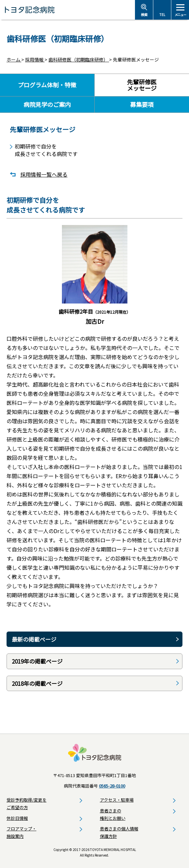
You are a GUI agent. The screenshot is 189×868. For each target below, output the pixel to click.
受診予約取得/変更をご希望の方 (27, 804)
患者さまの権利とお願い (113, 814)
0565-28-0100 (112, 786)
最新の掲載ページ (34, 639)
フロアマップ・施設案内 (21, 832)
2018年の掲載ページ (37, 683)
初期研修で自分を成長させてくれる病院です (46, 150)
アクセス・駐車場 (117, 800)
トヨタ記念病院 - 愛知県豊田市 (67, 10)
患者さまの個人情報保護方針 (119, 832)
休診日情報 (17, 818)
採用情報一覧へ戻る (44, 174)
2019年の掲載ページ (37, 661)
